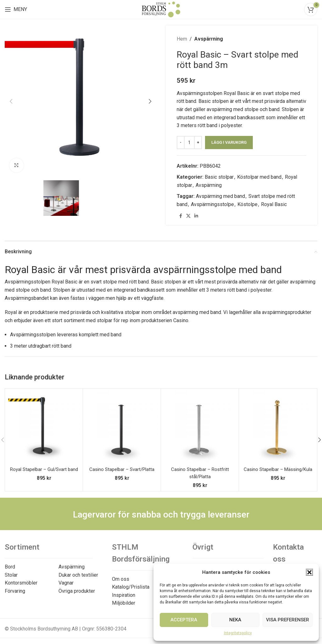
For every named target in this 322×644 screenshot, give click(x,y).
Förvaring (15, 591)
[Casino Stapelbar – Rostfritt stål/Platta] (200, 427)
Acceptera (184, 620)
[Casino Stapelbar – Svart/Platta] (122, 427)
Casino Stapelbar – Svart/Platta (122, 469)
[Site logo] (161, 9)
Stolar (11, 575)
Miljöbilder (124, 603)
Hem (182, 39)
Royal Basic (274, 204)
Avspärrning (209, 39)
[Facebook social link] (180, 216)
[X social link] (188, 216)
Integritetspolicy (238, 633)
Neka (235, 620)
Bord (10, 567)
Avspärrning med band (220, 196)
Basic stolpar (219, 177)
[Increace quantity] (198, 143)
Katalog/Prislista (131, 587)
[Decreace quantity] (181, 143)
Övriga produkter (77, 591)
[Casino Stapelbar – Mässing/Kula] (278, 427)
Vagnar (66, 583)
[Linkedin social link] (196, 216)
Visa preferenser (288, 620)
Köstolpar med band (259, 177)
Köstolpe (247, 204)
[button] (309, 572)
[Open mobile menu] (16, 9)
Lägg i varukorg (229, 142)
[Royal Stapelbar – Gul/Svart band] (44, 427)
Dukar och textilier (78, 575)
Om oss (121, 579)
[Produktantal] (189, 143)
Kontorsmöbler (21, 583)
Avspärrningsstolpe (212, 204)
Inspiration (124, 595)
